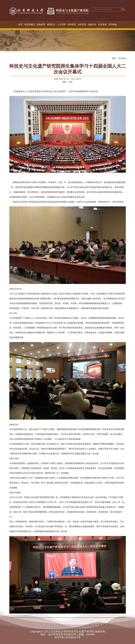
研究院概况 (30, 25)
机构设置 (41, 25)
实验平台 (92, 25)
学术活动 (122, 58)
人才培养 (61, 25)
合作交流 (82, 25)
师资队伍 (51, 25)
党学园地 (113, 25)
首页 (20, 25)
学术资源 (102, 25)
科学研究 (72, 25)
